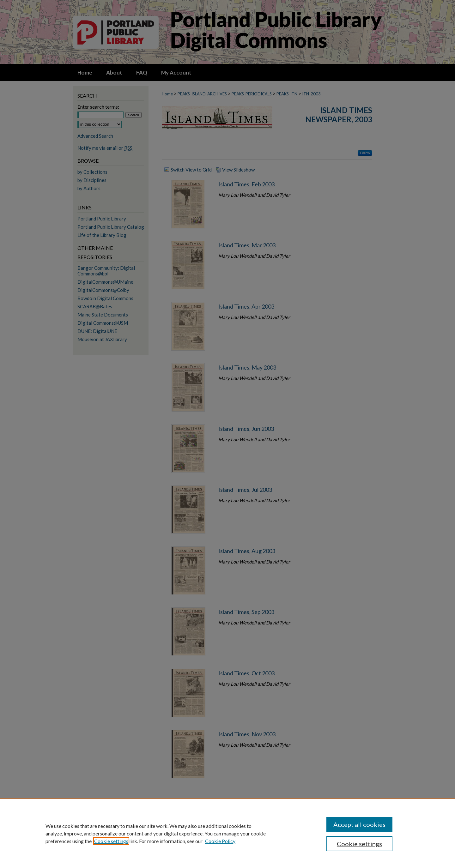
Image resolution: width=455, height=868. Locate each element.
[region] (227, 833)
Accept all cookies (359, 824)
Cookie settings (111, 841)
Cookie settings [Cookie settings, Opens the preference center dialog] (359, 844)
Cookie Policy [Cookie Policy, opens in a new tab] (220, 841)
